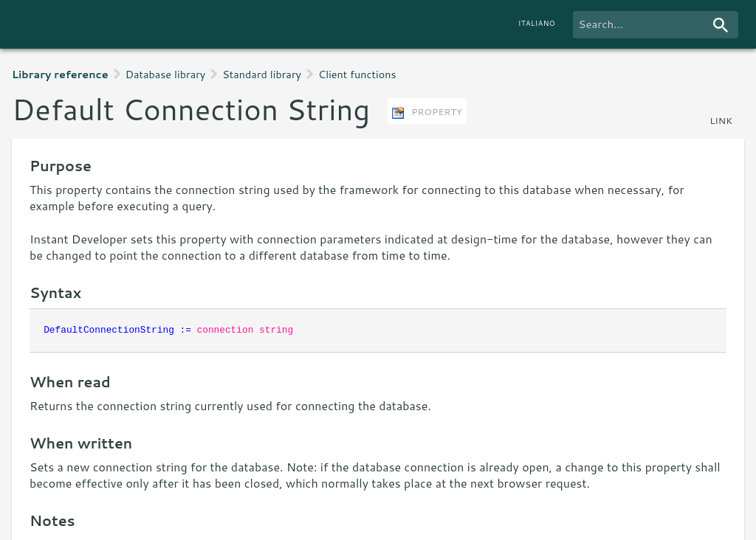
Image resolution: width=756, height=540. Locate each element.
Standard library (262, 74)
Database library (166, 74)
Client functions (357, 74)
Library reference (60, 74)
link (721, 120)
